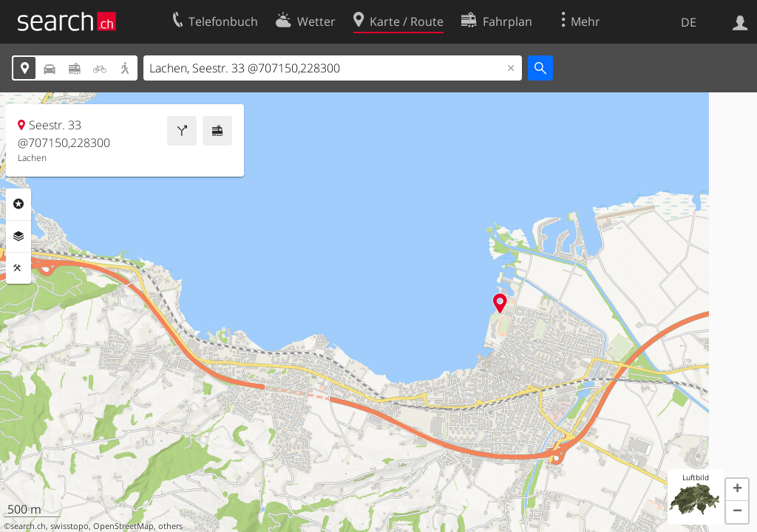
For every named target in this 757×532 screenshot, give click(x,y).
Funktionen (18, 268)
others (170, 526)
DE (689, 22)
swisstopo (69, 526)
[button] (737, 490)
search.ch (28, 526)
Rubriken (18, 204)
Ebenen (18, 236)
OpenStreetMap (123, 526)
